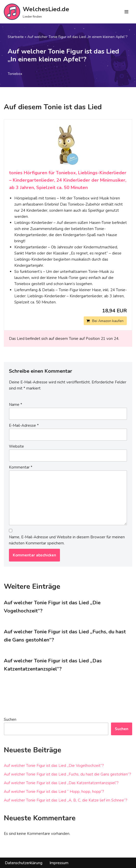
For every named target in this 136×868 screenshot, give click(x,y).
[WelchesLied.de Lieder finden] (36, 12)
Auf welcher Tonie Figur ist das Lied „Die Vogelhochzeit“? (54, 766)
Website (16, 446)
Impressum (59, 863)
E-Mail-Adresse (24, 425)
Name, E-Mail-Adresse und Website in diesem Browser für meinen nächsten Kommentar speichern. (67, 540)
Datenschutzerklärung (24, 863)
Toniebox (15, 74)
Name (16, 405)
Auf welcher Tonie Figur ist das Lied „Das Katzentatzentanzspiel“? (61, 783)
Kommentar (21, 467)
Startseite (16, 37)
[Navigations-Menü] (126, 12)
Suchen (10, 719)
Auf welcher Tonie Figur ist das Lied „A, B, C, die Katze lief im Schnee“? (66, 800)
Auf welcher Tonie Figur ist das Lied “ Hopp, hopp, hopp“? (54, 792)
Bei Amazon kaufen (108, 321)
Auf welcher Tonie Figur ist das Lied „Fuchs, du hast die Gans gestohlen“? (67, 774)
